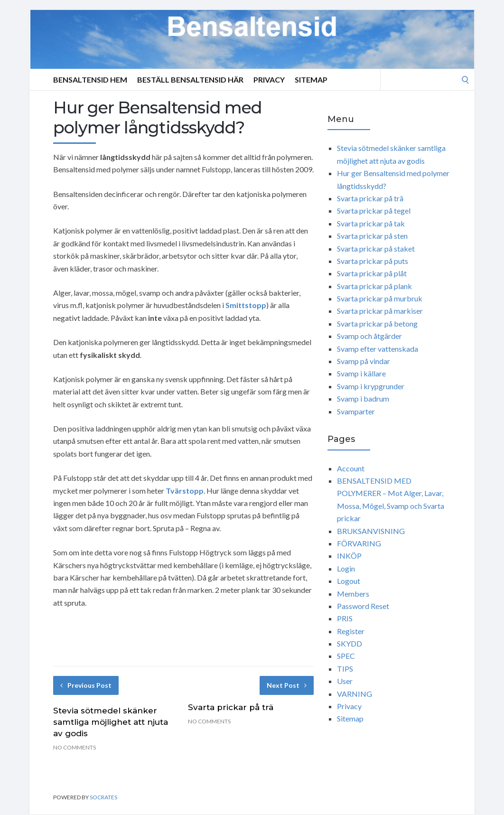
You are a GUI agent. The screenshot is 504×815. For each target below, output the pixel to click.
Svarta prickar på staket (376, 248)
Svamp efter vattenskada (378, 349)
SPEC (346, 656)
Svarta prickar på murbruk (380, 298)
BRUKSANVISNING (371, 531)
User (345, 681)
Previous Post (86, 685)
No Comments (75, 747)
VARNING (355, 694)
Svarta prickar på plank (374, 286)
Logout (349, 581)
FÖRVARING (359, 543)
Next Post (287, 685)
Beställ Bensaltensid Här (190, 80)
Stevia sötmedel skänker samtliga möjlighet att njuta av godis (111, 722)
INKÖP (349, 556)
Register (351, 631)
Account (351, 468)
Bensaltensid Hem (90, 80)
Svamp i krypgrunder (371, 386)
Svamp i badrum (363, 398)
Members (353, 594)
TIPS (345, 669)
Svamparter (356, 411)
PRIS (345, 618)
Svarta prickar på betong (377, 323)
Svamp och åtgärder (369, 336)
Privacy (269, 80)
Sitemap (311, 80)
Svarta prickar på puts (373, 261)
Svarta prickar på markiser (380, 311)
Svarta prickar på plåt (372, 273)
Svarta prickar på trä (231, 707)
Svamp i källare (361, 373)
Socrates (103, 797)
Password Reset (363, 606)
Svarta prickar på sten (372, 236)
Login (346, 568)
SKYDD (350, 643)
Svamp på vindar (364, 361)
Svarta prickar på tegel (374, 211)
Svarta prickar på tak (371, 223)
